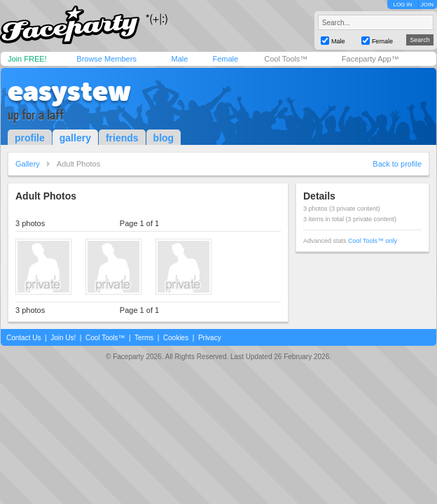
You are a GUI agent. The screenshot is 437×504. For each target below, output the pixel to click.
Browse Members (106, 59)
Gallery (28, 164)
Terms (144, 338)
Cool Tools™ (286, 59)
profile (30, 138)
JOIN (427, 5)
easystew (69, 91)
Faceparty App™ (370, 59)
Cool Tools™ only (373, 241)
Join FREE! (27, 59)
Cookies (176, 338)
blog (164, 138)
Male (179, 59)
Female (225, 59)
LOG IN (402, 5)
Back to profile (397, 164)
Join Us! (63, 338)
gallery (75, 138)
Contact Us (23, 338)
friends (122, 138)
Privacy (210, 338)
